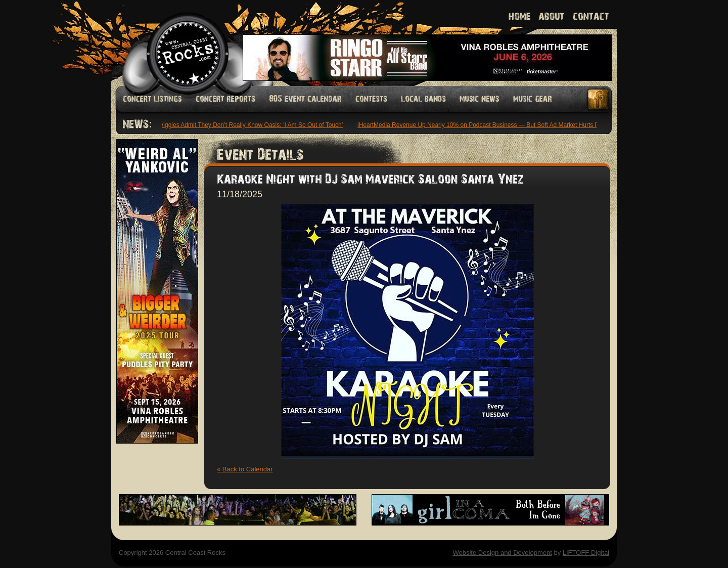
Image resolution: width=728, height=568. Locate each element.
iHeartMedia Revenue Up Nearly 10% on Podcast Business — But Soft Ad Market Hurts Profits (487, 125)
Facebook (599, 99)
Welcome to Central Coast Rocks (176, 43)
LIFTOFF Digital (586, 553)
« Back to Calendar (245, 469)
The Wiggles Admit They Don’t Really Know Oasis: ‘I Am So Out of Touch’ (246, 125)
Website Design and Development (502, 553)
